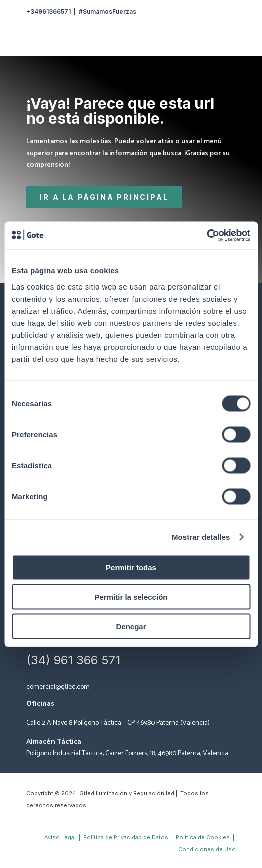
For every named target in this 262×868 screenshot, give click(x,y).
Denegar (131, 626)
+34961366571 (48, 11)
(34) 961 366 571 (73, 660)
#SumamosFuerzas (107, 11)
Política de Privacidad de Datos (126, 837)
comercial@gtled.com (58, 687)
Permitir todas (131, 567)
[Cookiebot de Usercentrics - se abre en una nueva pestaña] (207, 235)
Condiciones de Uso (207, 849)
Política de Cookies (203, 837)
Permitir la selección (131, 597)
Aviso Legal (60, 837)
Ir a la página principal (104, 197)
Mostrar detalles (201, 537)
